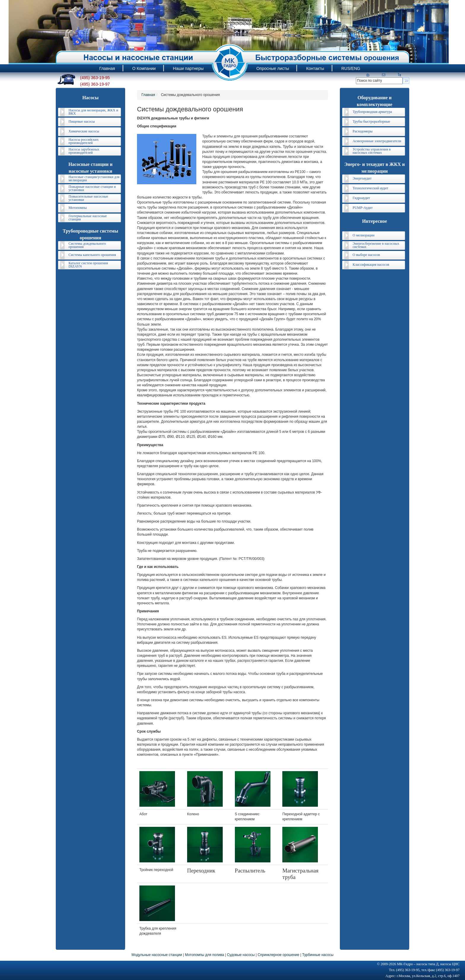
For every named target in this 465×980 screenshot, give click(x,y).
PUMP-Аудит (363, 208)
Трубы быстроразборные (371, 121)
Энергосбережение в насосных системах (376, 245)
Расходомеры (363, 131)
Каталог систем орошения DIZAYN (88, 265)
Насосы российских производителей (83, 141)
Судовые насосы (241, 955)
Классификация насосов (371, 265)
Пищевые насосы (82, 121)
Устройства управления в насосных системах (372, 151)
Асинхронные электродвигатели (377, 141)
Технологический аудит (370, 188)
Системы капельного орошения (92, 255)
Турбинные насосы (318, 955)
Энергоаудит (362, 178)
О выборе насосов (366, 255)
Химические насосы (84, 131)
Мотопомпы (78, 208)
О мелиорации (364, 235)
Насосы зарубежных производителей (84, 151)
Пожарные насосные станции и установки (92, 188)
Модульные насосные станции (157, 955)
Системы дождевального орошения (87, 245)
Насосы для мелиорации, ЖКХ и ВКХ (93, 112)
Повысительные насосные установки (88, 198)
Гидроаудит (361, 198)
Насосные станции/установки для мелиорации (94, 178)
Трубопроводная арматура (372, 112)
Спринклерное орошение (279, 955)
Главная (148, 95)
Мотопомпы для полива (205, 955)
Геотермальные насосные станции (88, 218)
